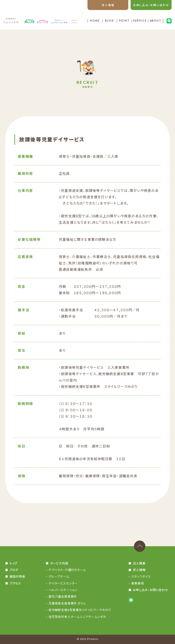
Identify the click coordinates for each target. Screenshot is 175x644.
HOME (95, 21)
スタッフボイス (141, 576)
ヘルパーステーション (63, 590)
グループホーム (59, 576)
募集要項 (138, 583)
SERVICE (140, 21)
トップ (13, 563)
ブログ (14, 570)
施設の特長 (17, 576)
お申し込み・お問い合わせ (151, 5)
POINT (125, 21)
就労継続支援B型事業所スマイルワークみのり (80, 610)
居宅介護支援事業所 (63, 596)
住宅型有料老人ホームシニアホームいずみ (77, 617)
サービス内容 (59, 563)
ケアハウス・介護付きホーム (67, 570)
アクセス (15, 583)
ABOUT (156, 21)
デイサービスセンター (63, 583)
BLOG (110, 21)
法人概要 (139, 563)
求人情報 (108, 5)
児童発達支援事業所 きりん (67, 603)
